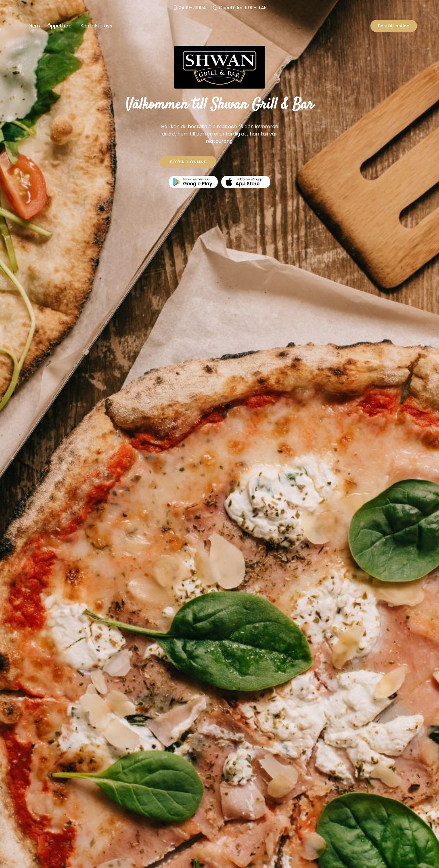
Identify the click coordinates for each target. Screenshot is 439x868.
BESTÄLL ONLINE (188, 162)
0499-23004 (192, 8)
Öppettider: (243, 8)
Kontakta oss (96, 26)
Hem (35, 26)
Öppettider (60, 26)
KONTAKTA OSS (251, 162)
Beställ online (394, 26)
